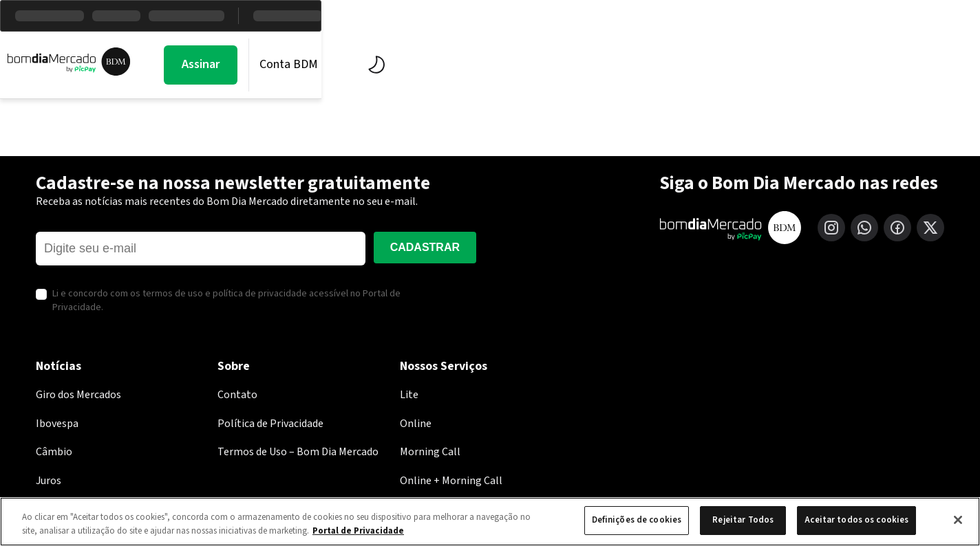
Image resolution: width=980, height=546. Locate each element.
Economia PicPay (596, 65)
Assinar (715, 64)
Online (416, 424)
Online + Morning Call (451, 481)
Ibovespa (57, 424)
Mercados (372, 65)
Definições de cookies (637, 520)
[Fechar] (958, 520)
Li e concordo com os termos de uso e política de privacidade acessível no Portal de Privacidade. (226, 301)
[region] (490, 522)
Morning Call (269, 65)
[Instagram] (831, 228)
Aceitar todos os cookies (856, 520)
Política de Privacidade (270, 424)
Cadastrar (425, 247)
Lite (409, 395)
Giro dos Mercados (78, 395)
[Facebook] (897, 228)
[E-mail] (201, 249)
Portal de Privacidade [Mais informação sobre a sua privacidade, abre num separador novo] (358, 531)
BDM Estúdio (474, 65)
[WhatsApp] (864, 228)
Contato (237, 395)
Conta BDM (803, 64)
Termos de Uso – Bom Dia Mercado (298, 452)
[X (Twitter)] (930, 228)
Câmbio (54, 452)
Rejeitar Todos (743, 520)
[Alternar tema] (888, 65)
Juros (49, 481)
